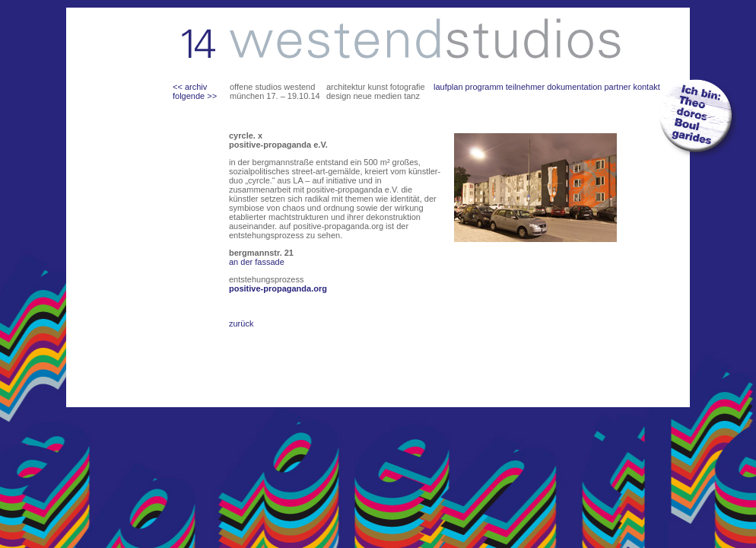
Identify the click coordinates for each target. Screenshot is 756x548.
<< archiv (190, 87)
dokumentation (574, 87)
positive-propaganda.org (278, 288)
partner (617, 87)
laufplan (448, 87)
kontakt (646, 87)
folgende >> (195, 96)
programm (484, 87)
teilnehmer (525, 87)
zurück (241, 323)
